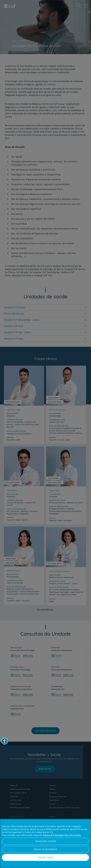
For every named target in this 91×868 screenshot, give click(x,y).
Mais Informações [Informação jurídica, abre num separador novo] (73, 835)
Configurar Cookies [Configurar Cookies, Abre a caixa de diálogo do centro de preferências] (46, 841)
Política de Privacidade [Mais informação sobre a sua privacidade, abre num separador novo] (53, 835)
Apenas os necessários (45, 849)
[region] (45, 843)
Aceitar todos (45, 857)
